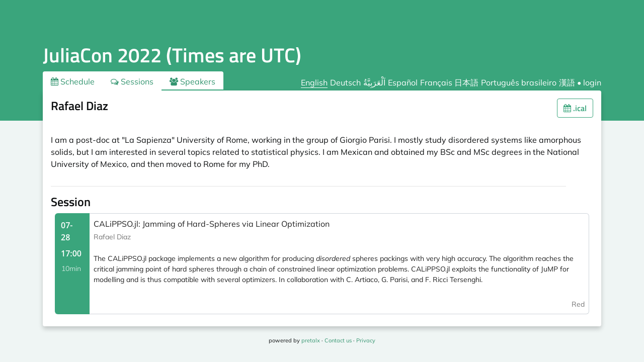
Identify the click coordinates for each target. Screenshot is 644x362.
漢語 (567, 82)
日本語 (466, 82)
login (592, 82)
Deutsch (345, 82)
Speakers (192, 81)
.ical (575, 108)
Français (436, 82)
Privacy (366, 340)
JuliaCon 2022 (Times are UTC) (172, 55)
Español (403, 82)
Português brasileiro (519, 82)
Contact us (338, 340)
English (314, 82)
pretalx (311, 340)
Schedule (73, 81)
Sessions (132, 81)
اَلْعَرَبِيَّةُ (374, 82)
